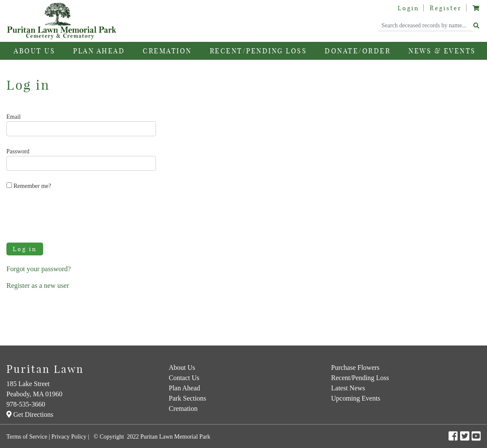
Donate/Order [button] (358, 51)
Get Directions (30, 414)
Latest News (348, 388)
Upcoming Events (356, 398)
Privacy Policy (69, 437)
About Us (182, 367)
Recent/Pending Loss (258, 51)
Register (446, 8)
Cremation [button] (167, 51)
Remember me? (29, 186)
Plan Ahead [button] (99, 51)
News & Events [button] (442, 51)
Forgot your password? (39, 269)
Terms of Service (27, 437)
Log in (25, 249)
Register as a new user (38, 285)
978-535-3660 (26, 404)
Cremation (183, 408)
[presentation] (71, 216)
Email (13, 117)
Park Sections (188, 398)
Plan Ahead (184, 388)
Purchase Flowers (355, 367)
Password (18, 151)
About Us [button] (34, 51)
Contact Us (184, 378)
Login (408, 8)
